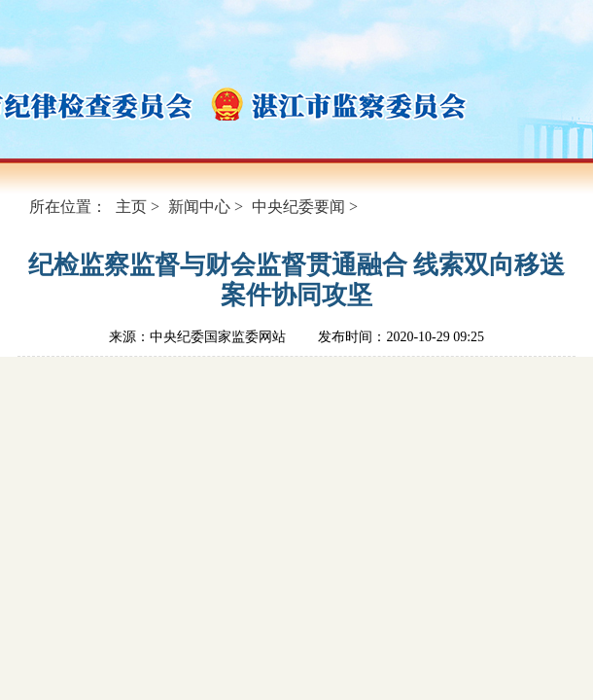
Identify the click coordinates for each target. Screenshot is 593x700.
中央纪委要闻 (298, 207)
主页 (131, 207)
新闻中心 (199, 207)
